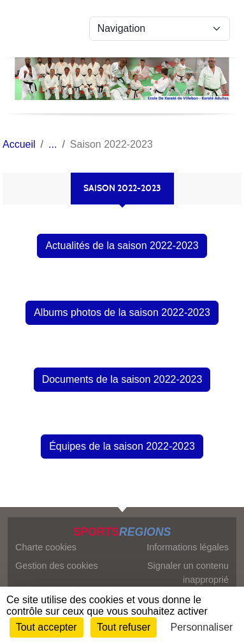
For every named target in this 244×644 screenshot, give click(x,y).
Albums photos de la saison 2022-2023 (122, 312)
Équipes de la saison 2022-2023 (122, 446)
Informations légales (188, 547)
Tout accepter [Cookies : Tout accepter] (47, 627)
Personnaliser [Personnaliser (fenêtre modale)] (202, 627)
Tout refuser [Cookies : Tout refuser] (124, 627)
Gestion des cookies (57, 566)
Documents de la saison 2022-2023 (122, 379)
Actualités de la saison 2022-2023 (122, 246)
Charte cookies (46, 547)
